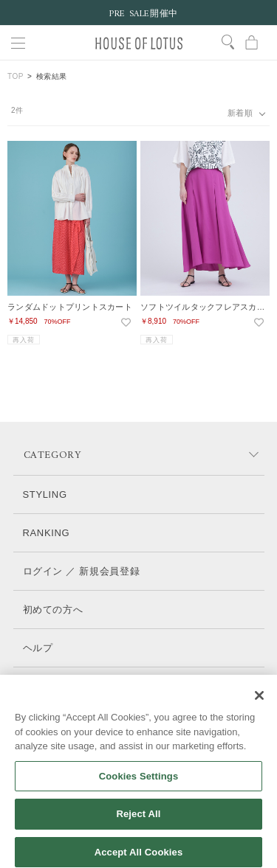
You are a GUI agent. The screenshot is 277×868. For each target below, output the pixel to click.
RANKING (47, 533)
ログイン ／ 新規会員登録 (82, 571)
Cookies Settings (139, 784)
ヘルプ (38, 648)
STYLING (45, 494)
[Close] (259, 704)
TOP (16, 76)
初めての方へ (53, 610)
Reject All (138, 823)
